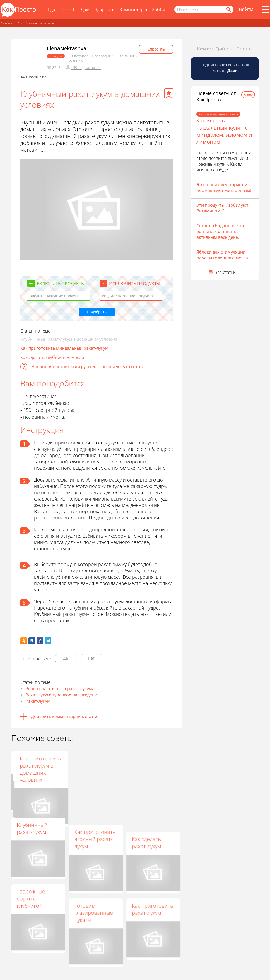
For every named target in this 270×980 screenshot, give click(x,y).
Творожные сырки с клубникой (31, 899)
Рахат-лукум (38, 701)
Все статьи (225, 272)
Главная (7, 23)
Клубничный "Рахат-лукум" (33, 762)
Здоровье (105, 9)
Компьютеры (133, 9)
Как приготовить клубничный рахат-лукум (95, 766)
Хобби (159, 9)
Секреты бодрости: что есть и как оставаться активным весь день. (220, 231)
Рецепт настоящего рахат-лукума (60, 689)
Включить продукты (61, 284)
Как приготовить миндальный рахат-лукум (64, 348)
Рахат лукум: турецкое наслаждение (63, 695)
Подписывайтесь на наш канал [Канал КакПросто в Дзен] (225, 67)
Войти (246, 9)
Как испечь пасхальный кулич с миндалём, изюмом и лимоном (224, 131)
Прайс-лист (225, 48)
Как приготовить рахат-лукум (152, 909)
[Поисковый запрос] (204, 9)
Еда (52, 9)
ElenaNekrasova (67, 48)
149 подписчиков (86, 68)
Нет (91, 658)
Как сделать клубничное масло (52, 357)
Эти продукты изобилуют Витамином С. (222, 208)
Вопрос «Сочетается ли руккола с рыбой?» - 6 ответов (87, 367)
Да (66, 658)
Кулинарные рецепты (44, 23)
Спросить (156, 49)
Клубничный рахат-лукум (32, 828)
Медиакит (205, 48)
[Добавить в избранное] (169, 93)
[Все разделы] (266, 9)
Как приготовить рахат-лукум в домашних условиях (152, 769)
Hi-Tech (68, 9)
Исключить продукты (135, 284)
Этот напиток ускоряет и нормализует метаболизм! (224, 187)
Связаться (245, 48)
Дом (85, 9)
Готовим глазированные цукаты (94, 913)
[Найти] (228, 9)
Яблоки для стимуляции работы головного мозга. (223, 255)
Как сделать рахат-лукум (146, 843)
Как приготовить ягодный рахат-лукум (95, 839)
